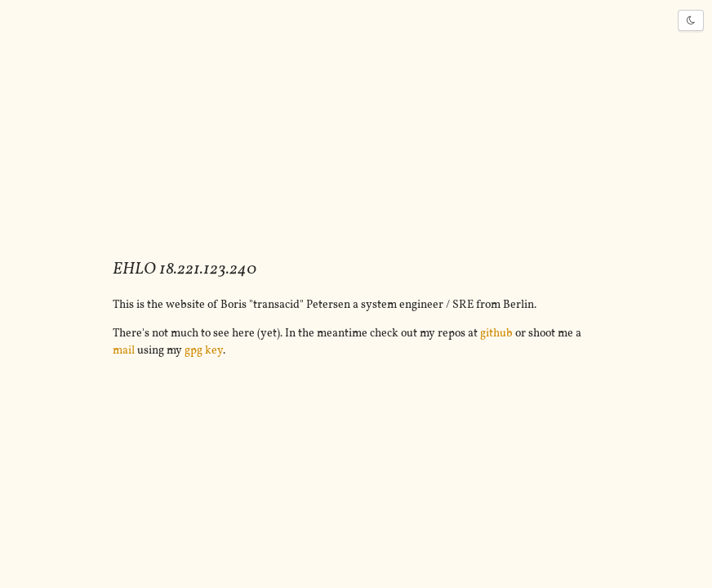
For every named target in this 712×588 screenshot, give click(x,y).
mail (124, 351)
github (496, 334)
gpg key (204, 351)
